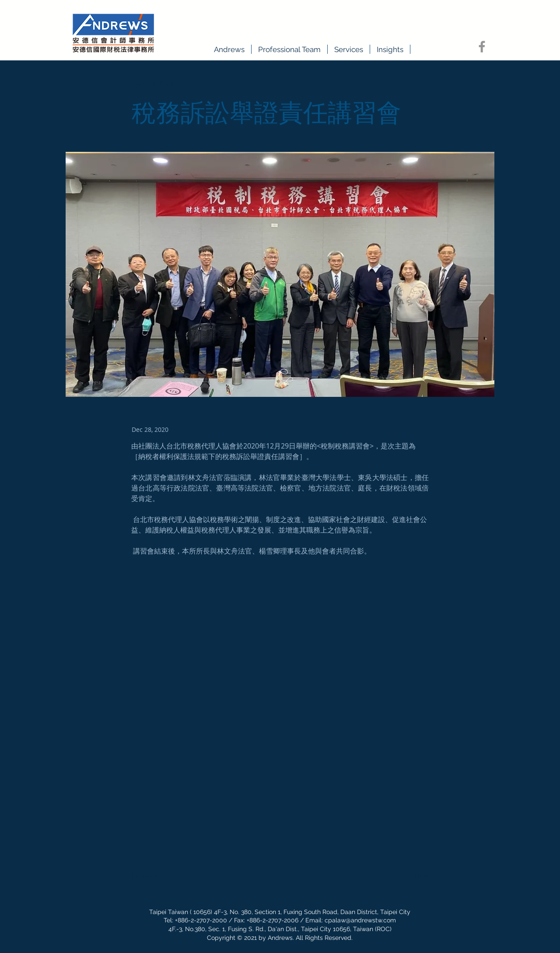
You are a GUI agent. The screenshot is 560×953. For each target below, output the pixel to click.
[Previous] (161, 876)
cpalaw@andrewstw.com (360, 920)
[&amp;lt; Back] (161, 84)
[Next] (407, 876)
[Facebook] (482, 47)
